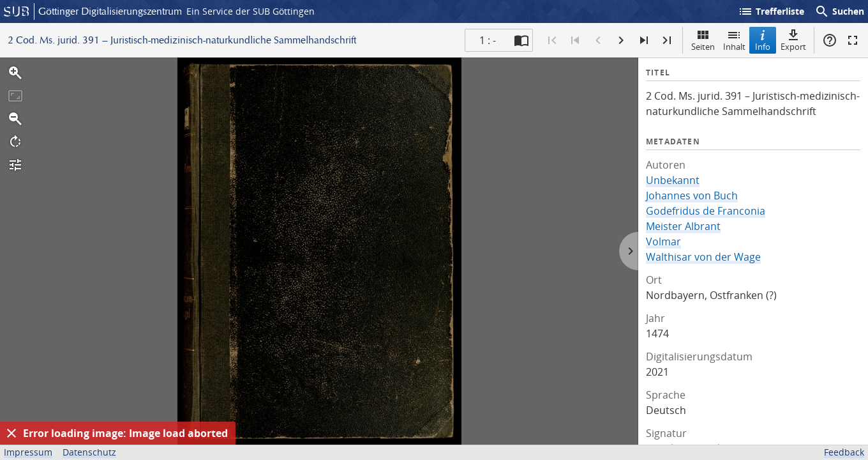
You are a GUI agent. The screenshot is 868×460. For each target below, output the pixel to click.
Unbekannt (673, 180)
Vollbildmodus (853, 40)
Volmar (663, 241)
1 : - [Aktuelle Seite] (488, 40)
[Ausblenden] (11, 433)
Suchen (839, 11)
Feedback (844, 452)
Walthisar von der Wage (703, 257)
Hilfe (830, 40)
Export (793, 40)
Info (763, 40)
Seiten (703, 40)
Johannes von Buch (692, 195)
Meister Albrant (683, 226)
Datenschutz (89, 452)
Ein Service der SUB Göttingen (251, 11)
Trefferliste (771, 11)
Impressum (28, 452)
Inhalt (734, 40)
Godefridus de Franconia (706, 211)
